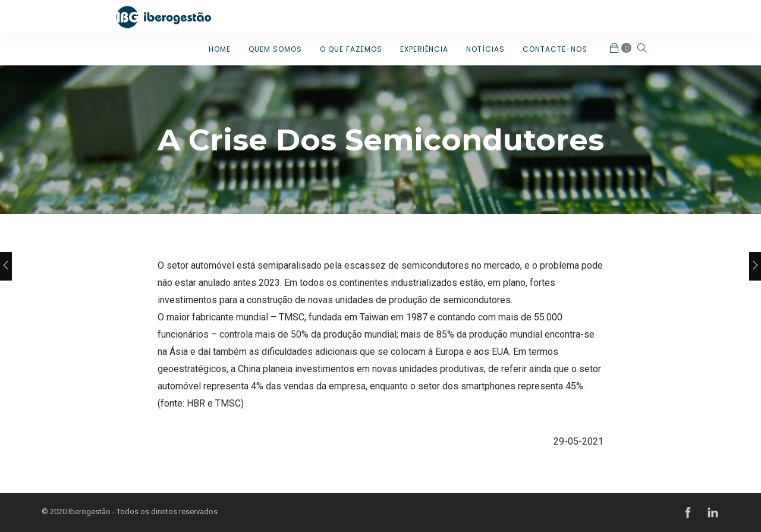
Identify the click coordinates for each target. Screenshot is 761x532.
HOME (220, 49)
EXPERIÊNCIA (424, 49)
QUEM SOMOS (275, 49)
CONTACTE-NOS (555, 49)
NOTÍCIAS (485, 49)
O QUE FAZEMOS (351, 49)
